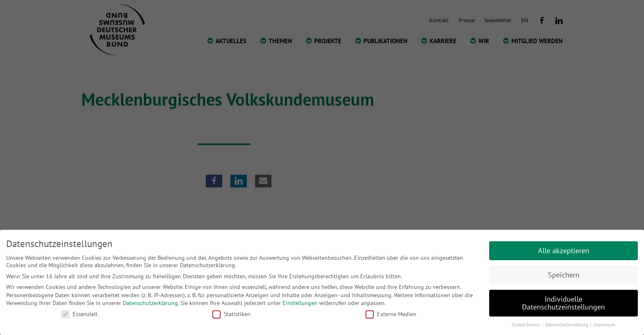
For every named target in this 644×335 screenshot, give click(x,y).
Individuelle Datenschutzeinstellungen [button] (563, 303)
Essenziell (79, 314)
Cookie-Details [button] (527, 325)
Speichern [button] (564, 275)
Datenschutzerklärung (150, 303)
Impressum (604, 325)
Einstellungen (300, 303)
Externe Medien (391, 314)
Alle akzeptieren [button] (564, 251)
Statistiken (231, 314)
